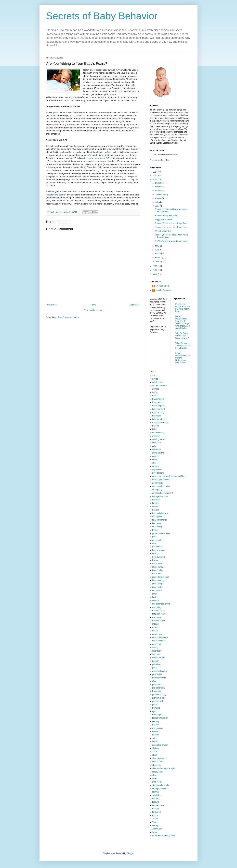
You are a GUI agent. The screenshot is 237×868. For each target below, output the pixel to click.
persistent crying (159, 671)
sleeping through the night (164, 768)
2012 (155, 179)
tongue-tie (157, 812)
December (160, 183)
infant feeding (158, 580)
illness (155, 560)
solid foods (157, 782)
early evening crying (161, 486)
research (156, 731)
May (157, 246)
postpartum (157, 685)
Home (93, 305)
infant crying (158, 570)
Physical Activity (159, 678)
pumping (156, 708)
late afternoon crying (161, 604)
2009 (155, 274)
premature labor (159, 698)
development (158, 473)
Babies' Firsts (158, 399)
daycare (156, 466)
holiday (155, 553)
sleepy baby (158, 772)
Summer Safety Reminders (167, 216)
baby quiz (156, 416)
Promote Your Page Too (159, 160)
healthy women (159, 550)
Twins (155, 822)
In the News (157, 564)
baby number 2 (159, 409)
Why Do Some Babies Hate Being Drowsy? (182, 336)
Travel (155, 819)
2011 (155, 266)
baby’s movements (160, 423)
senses (155, 742)
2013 (155, 176)
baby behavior (158, 402)
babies (155, 396)
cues (154, 463)
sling (154, 775)
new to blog (157, 634)
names (155, 631)
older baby (157, 651)
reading (156, 721)
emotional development (162, 493)
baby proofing (158, 413)
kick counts (157, 591)
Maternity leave (159, 614)
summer (156, 792)
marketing (157, 607)
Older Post (134, 305)
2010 (155, 270)
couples (156, 456)
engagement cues (160, 496)
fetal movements (159, 520)
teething (156, 802)
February (159, 258)
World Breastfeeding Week (164, 836)
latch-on (156, 601)
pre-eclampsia (158, 688)
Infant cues (157, 574)
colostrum (157, 449)
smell (155, 778)
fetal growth (157, 517)
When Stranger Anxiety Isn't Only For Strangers (183, 346)
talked (97, 116)
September (160, 194)
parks (155, 668)
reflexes (156, 725)
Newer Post (52, 305)
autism (155, 392)
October (159, 191)
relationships (158, 728)
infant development (161, 577)
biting (155, 429)
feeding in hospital (160, 513)
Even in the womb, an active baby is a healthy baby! (183, 308)
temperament (158, 805)
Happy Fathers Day (163, 220)
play (154, 681)
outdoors (156, 654)
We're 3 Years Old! (163, 231)
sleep (155, 755)
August (159, 198)
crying (155, 459)
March (158, 254)
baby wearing (158, 419)
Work (155, 832)
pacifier (155, 661)
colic (154, 446)
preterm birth (158, 701)
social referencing (97, 158)
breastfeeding (158, 433)
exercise (156, 500)
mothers (156, 624)
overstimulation (159, 658)
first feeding (157, 527)
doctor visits (157, 483)
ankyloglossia (158, 382)
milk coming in (158, 621)
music (155, 627)
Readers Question (160, 718)
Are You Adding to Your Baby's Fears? (171, 241)
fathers (155, 507)
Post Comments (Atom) (68, 317)
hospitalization (158, 557)
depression (157, 470)
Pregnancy (157, 691)
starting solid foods (160, 785)
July (157, 202)
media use (157, 617)
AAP (154, 376)
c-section (156, 436)
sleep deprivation (160, 758)
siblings (156, 748)
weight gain (157, 829)
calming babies (159, 439)
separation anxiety (160, 745)
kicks (154, 594)
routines (156, 735)
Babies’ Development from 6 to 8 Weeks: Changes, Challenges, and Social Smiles (183, 322)
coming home (158, 453)
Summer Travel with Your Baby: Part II (171, 223)
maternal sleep (159, 611)
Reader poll (157, 715)
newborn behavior (160, 637)
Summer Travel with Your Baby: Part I (171, 227)
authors (156, 389)
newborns (157, 644)
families (156, 503)
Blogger (130, 853)
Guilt (154, 543)
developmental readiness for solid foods (170, 476)
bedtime (156, 426)
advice (155, 379)
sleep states (158, 762)
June (158, 206)
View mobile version (93, 310)
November (160, 187)
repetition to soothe (56, 195)
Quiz (154, 711)
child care (156, 443)
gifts (154, 537)
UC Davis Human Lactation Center (164, 154)
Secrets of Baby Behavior (102, 16)
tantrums (156, 799)
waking (155, 826)
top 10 (155, 815)
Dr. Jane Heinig (162, 286)
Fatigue (156, 510)
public (155, 705)
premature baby (159, 695)
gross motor (157, 540)
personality (157, 674)
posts (56, 112)
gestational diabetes (161, 533)
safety (155, 738)
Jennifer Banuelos (163, 290)
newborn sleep (159, 641)
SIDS (155, 752)
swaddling (157, 795)
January (159, 261)
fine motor (157, 523)
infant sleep (157, 584)
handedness (158, 547)
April (157, 250)
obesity (155, 648)
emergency (157, 490)
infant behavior (159, 567)
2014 (155, 172)
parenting (156, 664)
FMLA (155, 530)
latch (154, 597)
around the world (160, 386)
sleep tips (156, 765)
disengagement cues (161, 480)
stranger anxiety (159, 789)
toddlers (156, 809)
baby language (159, 406)
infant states (158, 587)
